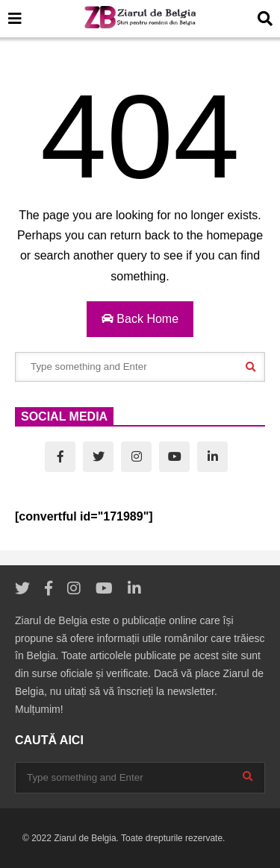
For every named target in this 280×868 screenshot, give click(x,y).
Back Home (140, 319)
